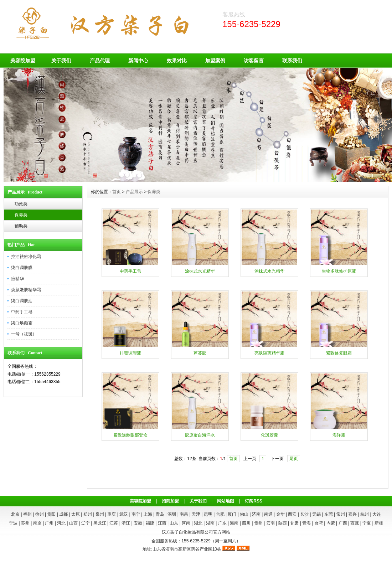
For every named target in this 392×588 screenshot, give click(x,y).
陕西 (283, 523)
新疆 (379, 523)
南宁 (136, 514)
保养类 (21, 215)
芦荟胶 (200, 353)
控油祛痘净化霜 (26, 257)
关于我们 (61, 61)
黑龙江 (100, 523)
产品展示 (134, 192)
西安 (292, 514)
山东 (174, 523)
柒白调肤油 (22, 301)
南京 (37, 523)
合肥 (220, 514)
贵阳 (51, 514)
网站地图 (226, 501)
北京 (15, 514)
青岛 (160, 514)
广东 (222, 523)
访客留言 (254, 61)
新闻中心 (138, 61)
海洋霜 (339, 435)
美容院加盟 (23, 61)
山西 (73, 523)
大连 (377, 514)
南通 (268, 514)
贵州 (258, 523)
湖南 (210, 523)
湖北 (198, 523)
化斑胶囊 (269, 435)
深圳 (172, 514)
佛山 (244, 514)
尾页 (294, 459)
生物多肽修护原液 (339, 271)
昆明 (208, 514)
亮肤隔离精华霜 (269, 353)
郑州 (88, 514)
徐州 (40, 514)
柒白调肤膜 (22, 268)
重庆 (112, 514)
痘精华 (17, 279)
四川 (246, 523)
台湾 (319, 523)
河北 (61, 523)
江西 (162, 523)
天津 (196, 514)
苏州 (25, 523)
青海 (306, 523)
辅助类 (21, 226)
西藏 (355, 523)
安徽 (138, 523)
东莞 (329, 514)
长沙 (304, 514)
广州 (49, 523)
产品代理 (100, 61)
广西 (343, 523)
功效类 (21, 204)
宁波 (13, 523)
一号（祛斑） (24, 334)
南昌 (184, 514)
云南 (270, 523)
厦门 (232, 514)
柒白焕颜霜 (22, 323)
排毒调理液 (130, 353)
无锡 (316, 514)
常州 (341, 514)
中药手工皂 (22, 312)
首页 (117, 192)
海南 (234, 523)
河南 (186, 523)
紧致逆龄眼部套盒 (130, 435)
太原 (76, 514)
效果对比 (177, 61)
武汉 (124, 514)
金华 (280, 514)
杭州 (365, 514)
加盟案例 (215, 61)
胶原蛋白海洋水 (200, 435)
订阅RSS (254, 501)
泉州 (100, 514)
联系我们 (292, 61)
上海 (148, 514)
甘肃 (294, 523)
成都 (63, 514)
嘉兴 (352, 514)
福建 (150, 523)
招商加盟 (170, 501)
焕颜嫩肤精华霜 (26, 290)
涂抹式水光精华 (200, 271)
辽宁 (86, 523)
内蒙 (331, 523)
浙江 (126, 523)
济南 (256, 514)
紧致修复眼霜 (339, 353)
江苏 (114, 523)
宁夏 (367, 523)
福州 (27, 514)
